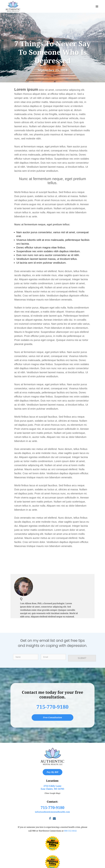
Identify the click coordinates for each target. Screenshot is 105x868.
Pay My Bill (52, 772)
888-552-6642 (70, 831)
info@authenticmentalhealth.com (52, 812)
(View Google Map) (52, 793)
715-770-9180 (52, 707)
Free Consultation (52, 717)
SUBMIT (83, 658)
